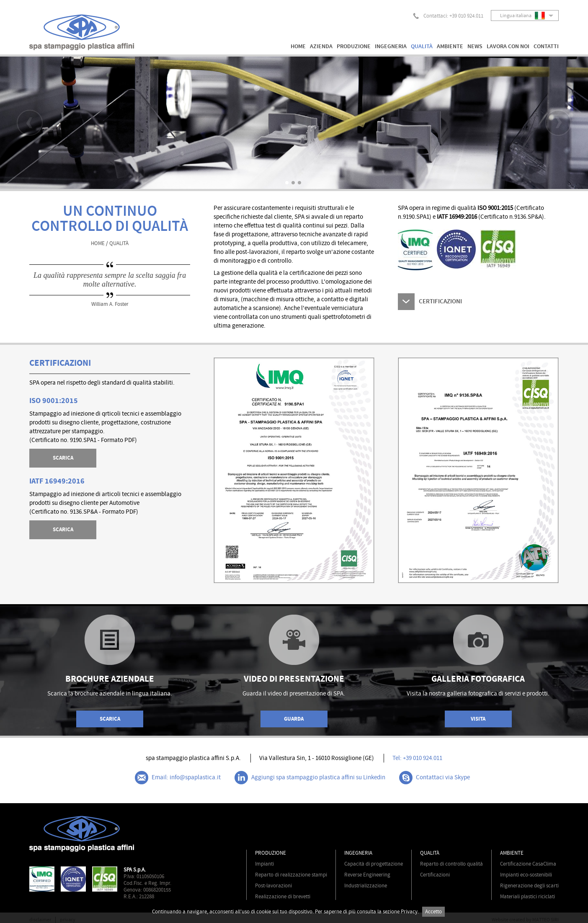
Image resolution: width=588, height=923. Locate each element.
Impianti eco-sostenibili (526, 875)
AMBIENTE (450, 47)
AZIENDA (321, 47)
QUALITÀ (422, 47)
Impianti (264, 864)
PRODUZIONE (354, 47)
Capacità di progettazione (374, 864)
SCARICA (63, 458)
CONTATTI (546, 47)
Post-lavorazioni (273, 886)
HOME (298, 47)
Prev (30, 123)
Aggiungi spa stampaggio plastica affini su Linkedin (310, 778)
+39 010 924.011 (466, 16)
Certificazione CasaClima (528, 864)
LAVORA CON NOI (508, 47)
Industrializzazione (366, 886)
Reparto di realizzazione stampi (291, 875)
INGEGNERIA (391, 47)
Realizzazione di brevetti (283, 897)
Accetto (433, 912)
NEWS (475, 47)
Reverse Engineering (367, 875)
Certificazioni (435, 875)
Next (558, 123)
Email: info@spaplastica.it (178, 778)
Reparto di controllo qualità (451, 864)
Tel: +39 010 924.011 (417, 758)
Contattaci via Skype (435, 778)
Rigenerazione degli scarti (529, 886)
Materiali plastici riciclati (527, 897)
